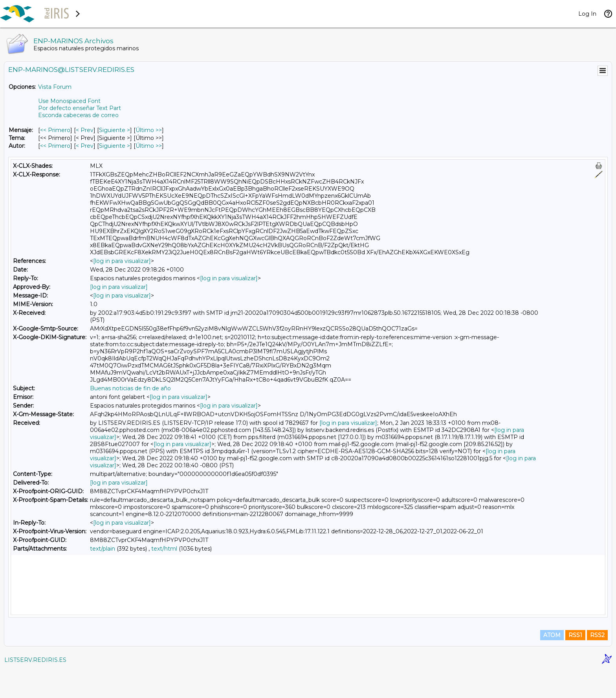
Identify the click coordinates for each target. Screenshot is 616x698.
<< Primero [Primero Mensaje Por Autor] (55, 146)
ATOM (552, 663)
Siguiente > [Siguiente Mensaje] (115, 130)
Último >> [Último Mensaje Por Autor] (149, 146)
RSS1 (575, 663)
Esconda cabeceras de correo (78, 115)
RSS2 (597, 663)
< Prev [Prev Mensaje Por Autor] (85, 146)
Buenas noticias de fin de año (130, 388)
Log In (587, 14)
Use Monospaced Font (69, 101)
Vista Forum (55, 87)
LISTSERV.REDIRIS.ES (35, 688)
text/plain (103, 549)
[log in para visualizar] (122, 261)
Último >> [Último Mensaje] (149, 130)
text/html (164, 549)
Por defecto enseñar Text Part (80, 108)
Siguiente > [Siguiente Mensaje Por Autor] (115, 146)
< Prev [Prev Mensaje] (85, 130)
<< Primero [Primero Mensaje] (55, 130)
